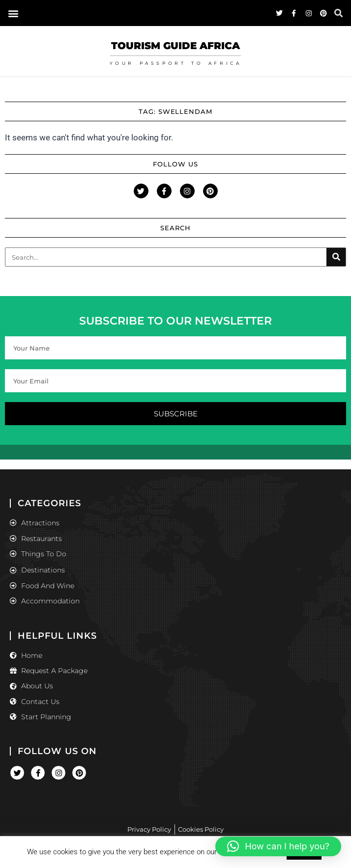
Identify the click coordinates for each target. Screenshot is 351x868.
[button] (278, 846)
